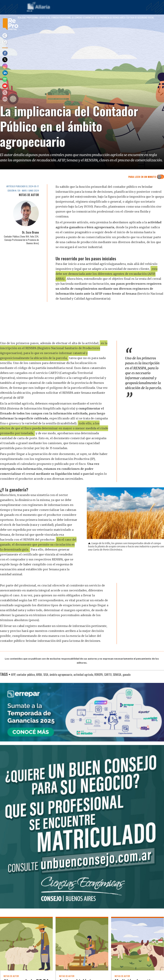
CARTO (108, 675)
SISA (46, 675)
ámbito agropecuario (61, 675)
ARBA (39, 675)
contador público (26, 675)
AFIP (13, 675)
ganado (127, 675)
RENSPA (99, 675)
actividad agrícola (83, 675)
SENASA (117, 675)
